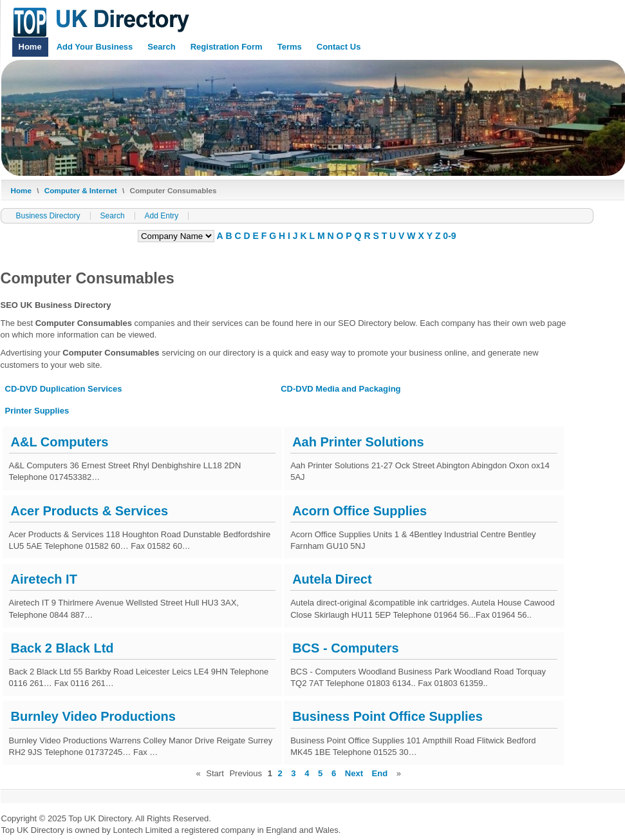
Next (354, 773)
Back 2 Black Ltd (62, 648)
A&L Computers (60, 442)
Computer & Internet (81, 190)
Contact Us (339, 47)
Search (161, 47)
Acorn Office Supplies (359, 511)
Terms (290, 47)
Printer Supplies (37, 411)
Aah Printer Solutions (358, 442)
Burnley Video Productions (93, 716)
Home (30, 47)
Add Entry (162, 216)
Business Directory (48, 216)
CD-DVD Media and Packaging (340, 389)
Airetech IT (44, 579)
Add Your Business (95, 47)
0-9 (449, 236)
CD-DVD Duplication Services (64, 389)
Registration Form (227, 47)
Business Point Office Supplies (387, 716)
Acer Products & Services (90, 511)
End (380, 773)
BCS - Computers (346, 648)
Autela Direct (332, 579)
